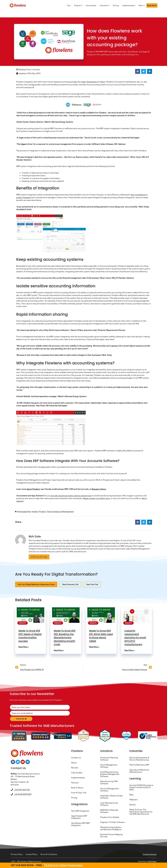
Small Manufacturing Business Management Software (110, 774)
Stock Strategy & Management (60, 511)
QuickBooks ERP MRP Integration (81, 824)
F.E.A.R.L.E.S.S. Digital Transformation (64, 865)
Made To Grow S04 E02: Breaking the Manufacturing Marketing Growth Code (65, 638)
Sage (83, 82)
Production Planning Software (109, 759)
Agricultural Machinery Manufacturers (139, 771)
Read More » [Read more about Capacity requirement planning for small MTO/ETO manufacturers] (129, 650)
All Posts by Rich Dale (39, 557)
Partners (75, 783)
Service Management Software (110, 790)
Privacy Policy (17, 856)
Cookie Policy (32, 856)
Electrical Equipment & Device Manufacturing (139, 759)
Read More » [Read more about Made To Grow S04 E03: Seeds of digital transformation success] (24, 647)
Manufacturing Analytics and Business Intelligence (111, 830)
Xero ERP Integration (80, 811)
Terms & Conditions (49, 856)
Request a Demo (99, 489)
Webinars (133, 800)
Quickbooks (92, 82)
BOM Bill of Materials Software (109, 811)
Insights (35, 511)
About (74, 763)
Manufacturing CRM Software (109, 782)
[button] (138, 71)
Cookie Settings (150, 856)
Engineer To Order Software (108, 823)
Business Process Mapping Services (111, 838)
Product (43, 511)
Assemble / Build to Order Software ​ (112, 797)
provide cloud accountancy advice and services (71, 496)
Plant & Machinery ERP (139, 765)
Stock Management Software (109, 766)
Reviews (75, 768)
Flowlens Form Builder (110, 817)
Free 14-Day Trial (79, 793)
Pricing (74, 798)
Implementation (78, 778)
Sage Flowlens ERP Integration (79, 817)
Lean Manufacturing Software (109, 804)
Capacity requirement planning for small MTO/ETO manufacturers (135, 638)
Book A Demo (77, 788)
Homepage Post (24, 511)
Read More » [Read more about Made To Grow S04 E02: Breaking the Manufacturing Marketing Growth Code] (59, 650)
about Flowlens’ (33, 489)
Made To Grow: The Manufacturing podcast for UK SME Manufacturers (141, 812)
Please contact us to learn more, (97, 498)
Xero (103, 82)
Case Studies (77, 773)
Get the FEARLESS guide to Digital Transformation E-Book (141, 787)
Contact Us (76, 758)
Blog (131, 795)
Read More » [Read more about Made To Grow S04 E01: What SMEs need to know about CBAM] (94, 647)
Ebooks (133, 805)
